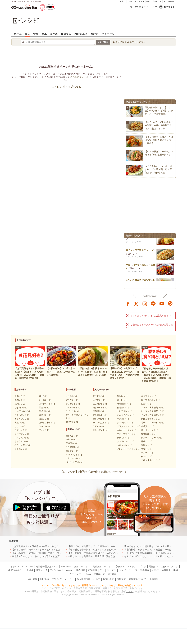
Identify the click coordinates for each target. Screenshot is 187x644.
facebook (128, 303)
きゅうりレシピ (22, 441)
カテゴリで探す (137, 42)
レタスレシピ (72, 396)
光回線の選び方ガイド (47, 567)
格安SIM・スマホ (169, 567)
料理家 (95, 34)
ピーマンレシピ (22, 434)
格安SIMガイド (16, 570)
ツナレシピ (44, 430)
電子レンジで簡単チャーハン (140, 251)
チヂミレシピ (123, 438)
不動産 (155, 570)
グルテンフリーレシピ (152, 438)
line (153, 303)
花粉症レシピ (72, 443)
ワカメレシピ (45, 426)
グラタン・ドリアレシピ (128, 426)
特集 (36, 34)
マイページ (108, 34)
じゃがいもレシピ (23, 411)
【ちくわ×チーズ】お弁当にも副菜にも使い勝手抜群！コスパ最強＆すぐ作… (159, 125)
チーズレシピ (45, 400)
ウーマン (112, 570)
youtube (162, 303)
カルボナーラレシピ (126, 430)
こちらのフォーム (79, 77)
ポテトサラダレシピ (126, 434)
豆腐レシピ (44, 408)
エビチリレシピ (124, 411)
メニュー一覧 (169, 1)
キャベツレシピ (22, 419)
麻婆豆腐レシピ (124, 404)
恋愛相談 (92, 570)
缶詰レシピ (146, 404)
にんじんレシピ (22, 438)
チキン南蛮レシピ (101, 423)
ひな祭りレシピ (73, 447)
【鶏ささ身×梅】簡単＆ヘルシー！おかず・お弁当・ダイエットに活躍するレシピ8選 (55, 550)
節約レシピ (146, 441)
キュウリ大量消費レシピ (153, 415)
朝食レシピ (146, 449)
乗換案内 (145, 570)
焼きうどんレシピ (101, 430)
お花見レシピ (72, 451)
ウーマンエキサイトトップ (144, 7)
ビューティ (140, 1)
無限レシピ (146, 445)
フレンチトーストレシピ (128, 449)
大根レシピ (20, 423)
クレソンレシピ (73, 404)
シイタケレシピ (73, 411)
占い (148, 1)
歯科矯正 (166, 570)
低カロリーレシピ (149, 430)
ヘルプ (97, 579)
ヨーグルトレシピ (47, 404)
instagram (145, 303)
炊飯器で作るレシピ (150, 419)
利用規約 (44, 579)
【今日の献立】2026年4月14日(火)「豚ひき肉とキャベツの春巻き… (159, 140)
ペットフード (76, 574)
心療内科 (120, 567)
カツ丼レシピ (99, 400)
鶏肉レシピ (20, 404)
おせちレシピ (72, 436)
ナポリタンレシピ (125, 423)
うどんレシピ (99, 426)
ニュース (133, 570)
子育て (123, 1)
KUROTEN (28, 567)
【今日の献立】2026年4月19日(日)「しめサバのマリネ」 (96, 553)
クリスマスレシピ (74, 458)
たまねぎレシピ (22, 415)
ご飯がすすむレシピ (150, 460)
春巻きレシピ (123, 408)
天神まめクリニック (103, 567)
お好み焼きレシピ (101, 419)
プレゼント (157, 1)
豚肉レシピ (20, 400)
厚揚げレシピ (45, 411)
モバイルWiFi (57, 570)
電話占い (153, 567)
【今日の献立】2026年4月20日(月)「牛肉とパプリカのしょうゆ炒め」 (47, 553)
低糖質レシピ (147, 426)
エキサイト (169, 7)
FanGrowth (66, 567)
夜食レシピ (146, 456)
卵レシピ (43, 396)
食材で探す (121, 42)
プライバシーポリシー (63, 579)
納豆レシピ (44, 419)
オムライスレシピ (125, 415)
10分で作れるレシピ (150, 400)
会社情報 (33, 579)
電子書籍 (112, 574)
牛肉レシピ (20, 396)
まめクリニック (82, 567)
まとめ (54, 34)
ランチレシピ (147, 453)
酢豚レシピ (122, 396)
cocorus (70, 570)
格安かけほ (41, 570)
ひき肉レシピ (21, 408)
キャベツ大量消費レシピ (153, 408)
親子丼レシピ (99, 396)
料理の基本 (81, 34)
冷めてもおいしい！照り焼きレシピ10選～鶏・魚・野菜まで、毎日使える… (158, 169)
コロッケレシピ (124, 445)
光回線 (30, 570)
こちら (129, 591)
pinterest (170, 303)
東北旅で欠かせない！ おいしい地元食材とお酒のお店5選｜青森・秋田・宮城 (51, 556)
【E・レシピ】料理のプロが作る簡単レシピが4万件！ (94, 472)
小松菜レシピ (21, 449)
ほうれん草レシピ (23, 445)
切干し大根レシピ (47, 423)
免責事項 (154, 579)
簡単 (44, 34)
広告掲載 (121, 579)
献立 (28, 34)
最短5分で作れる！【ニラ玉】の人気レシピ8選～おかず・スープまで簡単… (159, 111)
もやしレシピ (21, 430)
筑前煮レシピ (99, 411)
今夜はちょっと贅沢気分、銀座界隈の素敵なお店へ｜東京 (97, 556)
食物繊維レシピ (148, 434)
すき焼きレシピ (100, 415)
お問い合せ (108, 579)
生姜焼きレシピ (100, 404)
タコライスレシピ (125, 441)
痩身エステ (99, 574)
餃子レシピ (122, 400)
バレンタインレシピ (75, 462)
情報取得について (138, 579)
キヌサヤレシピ (73, 408)
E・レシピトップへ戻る (67, 87)
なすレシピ (20, 426)
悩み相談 (81, 570)
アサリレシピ (72, 400)
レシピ (122, 570)
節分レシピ (71, 440)
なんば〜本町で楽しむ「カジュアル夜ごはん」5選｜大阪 (153, 556)
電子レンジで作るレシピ (153, 423)
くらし (130, 1)
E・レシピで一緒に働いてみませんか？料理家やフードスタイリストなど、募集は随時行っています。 (93, 585)
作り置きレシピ (148, 396)
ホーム (18, 34)
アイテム (132, 567)
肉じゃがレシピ (100, 408)
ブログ (143, 567)
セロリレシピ (72, 422)
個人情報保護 (84, 579)
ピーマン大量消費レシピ (153, 411)
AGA (88, 574)
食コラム (66, 34)
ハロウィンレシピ (74, 455)
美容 (176, 570)
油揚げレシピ (45, 415)
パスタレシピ (123, 419)
